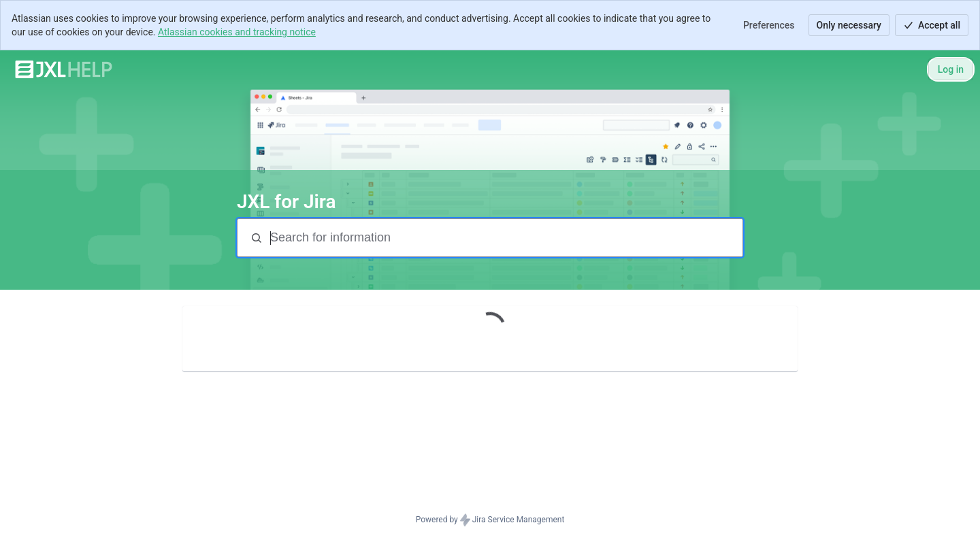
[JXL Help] (64, 69)
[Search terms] (505, 238)
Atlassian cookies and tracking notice (237, 32)
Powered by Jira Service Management (490, 520)
